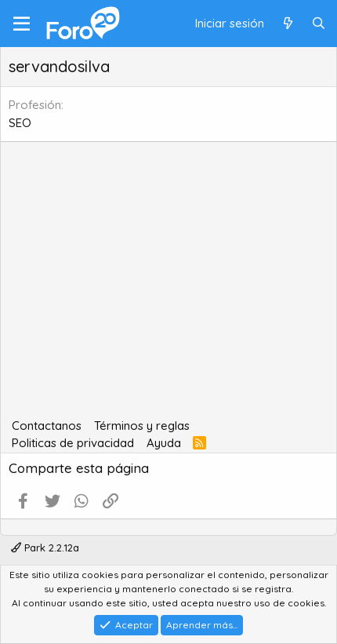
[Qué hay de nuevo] (287, 24)
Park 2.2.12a (45, 548)
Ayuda (164, 443)
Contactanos (47, 426)
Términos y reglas (142, 426)
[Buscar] (319, 24)
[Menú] (22, 24)
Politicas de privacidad (73, 443)
